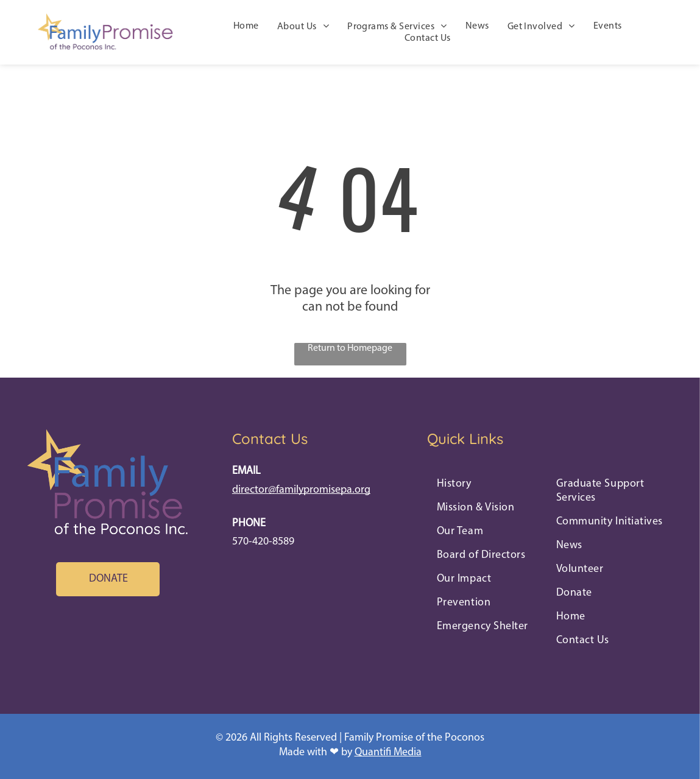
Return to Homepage (350, 348)
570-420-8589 (263, 542)
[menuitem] (246, 27)
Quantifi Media (388, 753)
